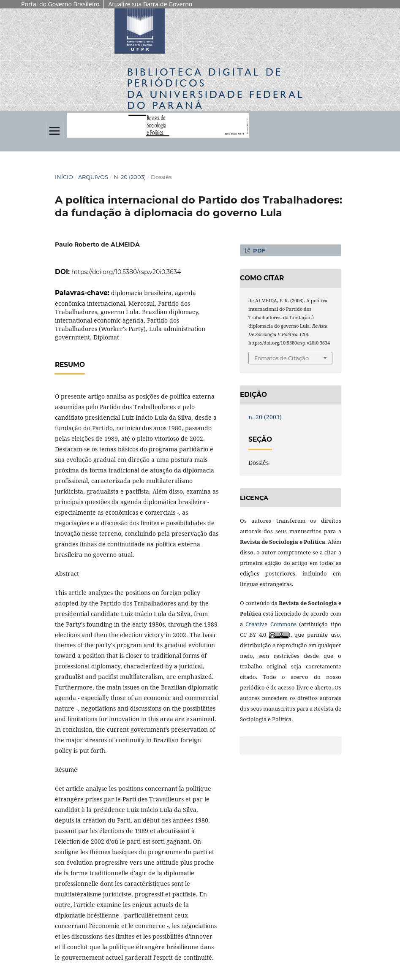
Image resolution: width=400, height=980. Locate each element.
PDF (258, 250)
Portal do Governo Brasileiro (60, 4)
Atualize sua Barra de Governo (150, 4)
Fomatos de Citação (282, 358)
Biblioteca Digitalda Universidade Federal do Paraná (216, 89)
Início (64, 177)
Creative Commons (271, 624)
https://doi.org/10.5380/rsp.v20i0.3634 (126, 272)
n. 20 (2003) (130, 177)
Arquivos (93, 177)
